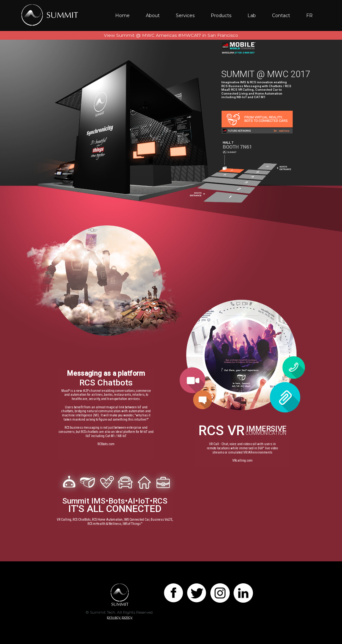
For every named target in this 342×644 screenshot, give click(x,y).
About (153, 15)
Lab (252, 15)
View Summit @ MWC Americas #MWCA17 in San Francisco (171, 35)
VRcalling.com (242, 461)
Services (185, 15)
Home (122, 15)
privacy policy (120, 617)
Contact (281, 15)
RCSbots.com (106, 444)
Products (221, 15)
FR (309, 15)
